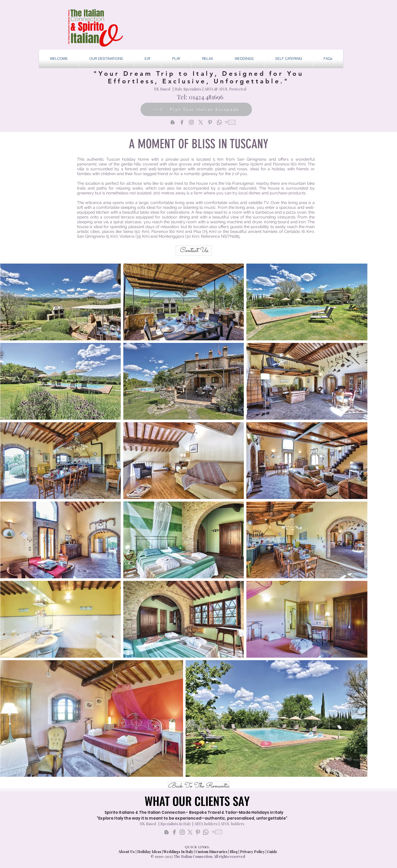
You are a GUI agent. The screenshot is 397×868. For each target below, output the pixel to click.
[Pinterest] (210, 122)
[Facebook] (182, 122)
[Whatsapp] (219, 122)
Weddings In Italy (179, 852)
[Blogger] (173, 122)
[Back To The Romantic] (198, 786)
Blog (234, 852)
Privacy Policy (252, 852)
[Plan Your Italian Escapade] (196, 109)
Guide (272, 852)
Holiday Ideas (150, 852)
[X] (201, 122)
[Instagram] (191, 122)
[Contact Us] (194, 251)
